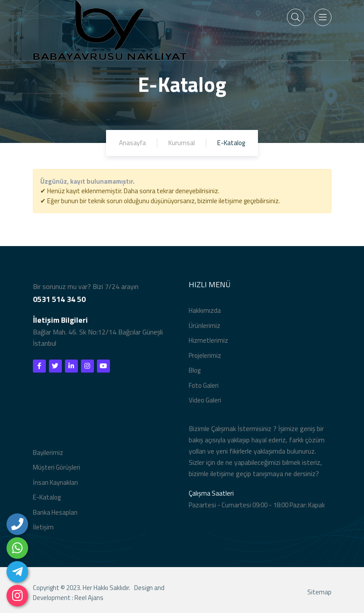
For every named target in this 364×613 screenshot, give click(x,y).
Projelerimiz (205, 355)
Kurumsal (182, 143)
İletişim (43, 527)
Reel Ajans (89, 599)
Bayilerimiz (48, 452)
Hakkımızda (205, 310)
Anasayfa (132, 143)
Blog (195, 370)
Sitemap (319, 594)
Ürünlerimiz (205, 326)
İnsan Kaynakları (55, 482)
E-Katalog (47, 497)
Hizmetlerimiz (208, 340)
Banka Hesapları (55, 512)
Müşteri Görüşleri (56, 467)
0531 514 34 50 (59, 299)
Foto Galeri (204, 385)
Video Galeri (205, 400)
